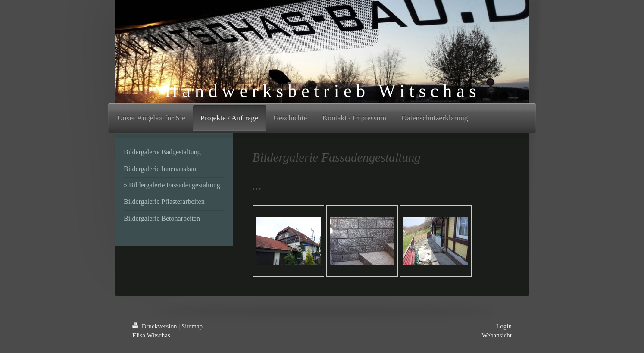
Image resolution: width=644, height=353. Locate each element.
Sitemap (192, 326)
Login (504, 326)
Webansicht (497, 335)
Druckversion (155, 326)
